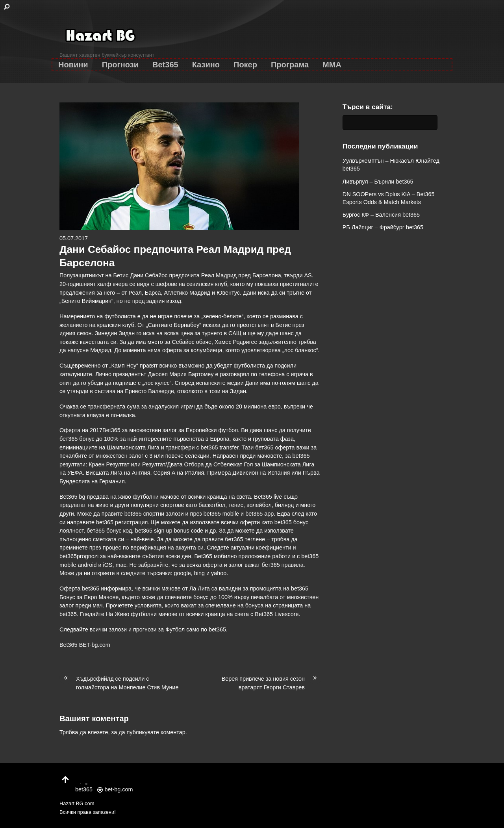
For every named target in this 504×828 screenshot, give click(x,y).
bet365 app (259, 514)
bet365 (217, 629)
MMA (332, 65)
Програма (290, 65)
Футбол (175, 629)
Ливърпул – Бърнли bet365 (378, 182)
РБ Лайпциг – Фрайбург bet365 (383, 227)
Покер (245, 65)
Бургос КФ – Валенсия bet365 (381, 215)
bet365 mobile (221, 514)
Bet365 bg (72, 497)
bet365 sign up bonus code (169, 531)
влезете (98, 732)
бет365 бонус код (109, 531)
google (183, 573)
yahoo (219, 573)
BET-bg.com (95, 645)
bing (199, 573)
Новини (73, 65)
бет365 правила (283, 565)
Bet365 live (268, 497)
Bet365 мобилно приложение (232, 556)
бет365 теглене (245, 539)
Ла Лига (200, 589)
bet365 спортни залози (154, 514)
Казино (206, 65)
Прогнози (120, 65)
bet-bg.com (115, 789)
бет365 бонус (77, 439)
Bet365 (165, 65)
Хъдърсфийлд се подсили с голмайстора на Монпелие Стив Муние (119, 683)
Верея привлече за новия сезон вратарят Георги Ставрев (271, 683)
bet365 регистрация (122, 522)
